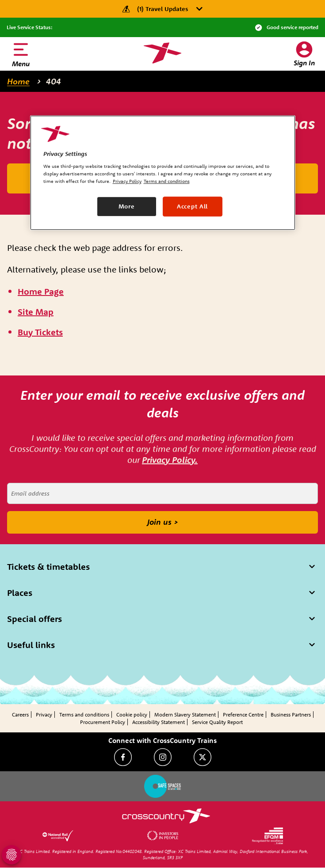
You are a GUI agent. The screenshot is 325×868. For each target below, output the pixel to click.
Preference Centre (243, 714)
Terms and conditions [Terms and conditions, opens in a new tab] (167, 182)
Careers (20, 714)
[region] (163, 173)
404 (54, 81)
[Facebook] (123, 757)
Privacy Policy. (170, 460)
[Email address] (162, 493)
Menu (21, 64)
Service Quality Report (217, 722)
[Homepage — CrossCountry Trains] (162, 53)
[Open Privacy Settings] (11, 855)
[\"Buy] (40, 332)
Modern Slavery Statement (185, 714)
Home (18, 81)
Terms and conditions (84, 714)
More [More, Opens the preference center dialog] (127, 206)
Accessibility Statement (159, 722)
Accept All (192, 206)
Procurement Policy (103, 722)
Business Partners (291, 714)
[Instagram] (163, 757)
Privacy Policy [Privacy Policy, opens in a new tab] (127, 182)
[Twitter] (203, 757)
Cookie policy (132, 714)
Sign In (304, 63)
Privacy (44, 714)
